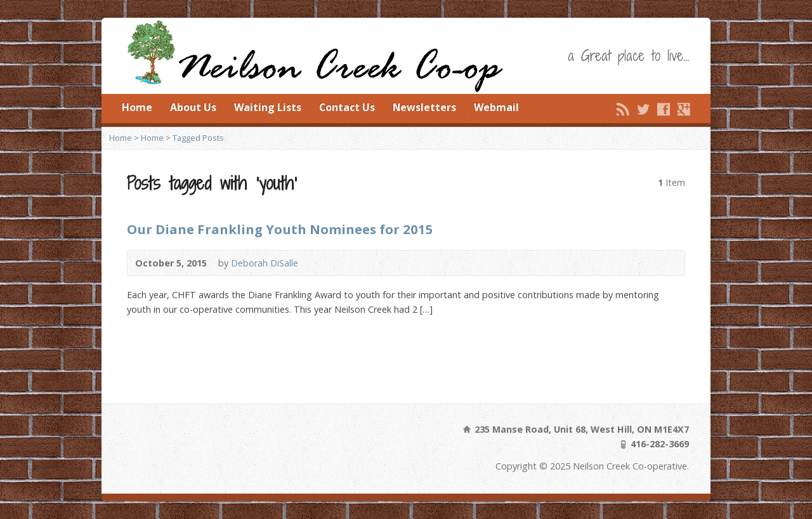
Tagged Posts (198, 138)
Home (137, 107)
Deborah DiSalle (265, 263)
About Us (193, 107)
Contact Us (347, 107)
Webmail (496, 107)
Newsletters (424, 107)
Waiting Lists (268, 107)
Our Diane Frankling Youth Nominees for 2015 (280, 229)
